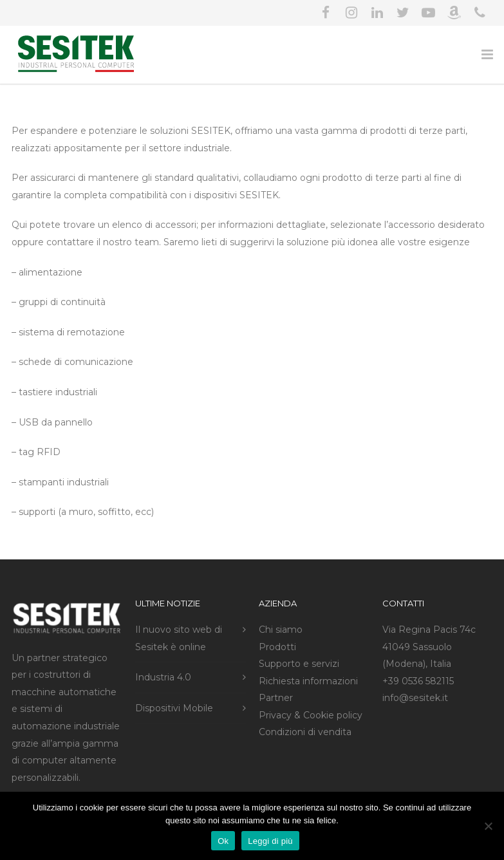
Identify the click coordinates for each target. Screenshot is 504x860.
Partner (276, 698)
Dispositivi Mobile (174, 708)
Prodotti (277, 647)
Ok (223, 841)
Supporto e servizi (299, 664)
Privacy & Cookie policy (311, 715)
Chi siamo (281, 630)
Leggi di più (270, 841)
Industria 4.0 (163, 677)
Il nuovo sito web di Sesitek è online (179, 638)
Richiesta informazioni (308, 681)
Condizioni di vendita (305, 732)
